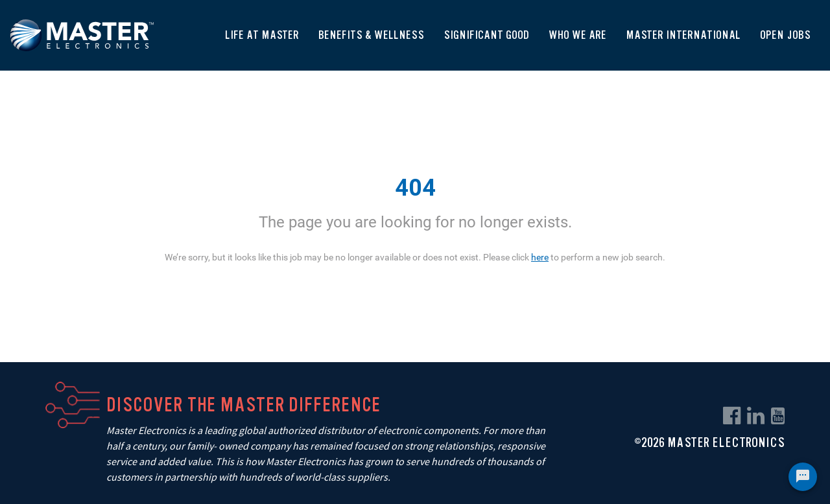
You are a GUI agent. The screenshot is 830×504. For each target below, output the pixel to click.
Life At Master (262, 35)
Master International (683, 35)
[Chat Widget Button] (803, 477)
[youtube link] (778, 416)
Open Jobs (785, 35)
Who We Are (577, 35)
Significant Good (486, 35)
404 (415, 188)
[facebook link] (732, 416)
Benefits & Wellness (371, 35)
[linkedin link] (756, 416)
